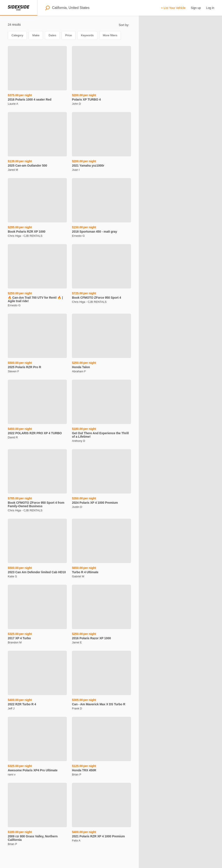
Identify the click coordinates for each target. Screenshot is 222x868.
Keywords (87, 35)
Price (69, 35)
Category (17, 35)
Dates (52, 35)
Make (36, 35)
